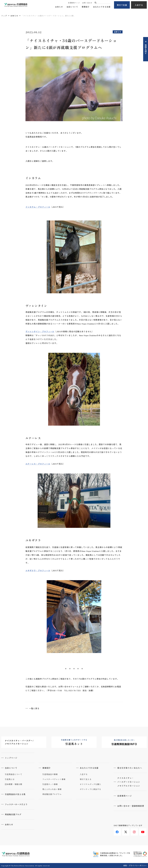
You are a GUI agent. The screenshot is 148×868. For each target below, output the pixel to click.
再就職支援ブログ (13, 814)
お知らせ (59, 7)
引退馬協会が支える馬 (15, 794)
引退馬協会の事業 (50, 774)
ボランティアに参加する (90, 789)
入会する (139, 5)
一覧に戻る (34, 708)
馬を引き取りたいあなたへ (130, 768)
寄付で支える (86, 779)
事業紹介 (86, 7)
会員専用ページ (74, 3)
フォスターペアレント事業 (54, 779)
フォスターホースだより (16, 804)
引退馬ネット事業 (50, 784)
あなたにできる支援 (102, 7)
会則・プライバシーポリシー (135, 865)
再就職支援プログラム (52, 794)
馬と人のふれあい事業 (52, 789)
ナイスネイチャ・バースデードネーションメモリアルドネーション (129, 782)
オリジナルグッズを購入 (90, 784)
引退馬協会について (14, 774)
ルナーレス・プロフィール (38, 464)
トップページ (11, 758)
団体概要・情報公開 (14, 784)
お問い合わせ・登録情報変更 (131, 806)
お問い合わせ (87, 3)
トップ (4, 16)
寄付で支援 (122, 5)
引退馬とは (10, 779)
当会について (72, 7)
